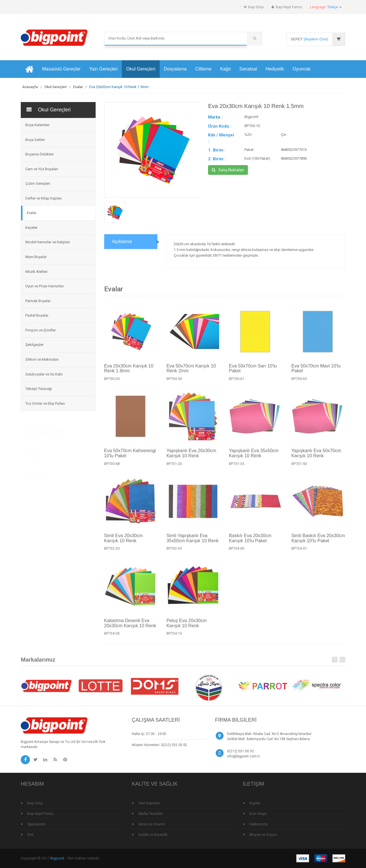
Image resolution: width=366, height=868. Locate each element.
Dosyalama (175, 69)
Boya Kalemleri (37, 125)
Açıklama (122, 241)
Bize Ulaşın (258, 814)
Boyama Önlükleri (40, 154)
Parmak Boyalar (38, 301)
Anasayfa (30, 87)
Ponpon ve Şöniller (41, 330)
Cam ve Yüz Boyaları (42, 169)
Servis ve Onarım (152, 824)
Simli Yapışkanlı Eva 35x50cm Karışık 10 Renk (193, 541)
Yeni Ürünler (34, 450)
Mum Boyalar (36, 257)
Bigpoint (57, 858)
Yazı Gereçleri (103, 69)
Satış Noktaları (228, 170)
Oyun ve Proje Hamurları (45, 286)
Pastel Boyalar (37, 315)
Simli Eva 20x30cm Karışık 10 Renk (124, 541)
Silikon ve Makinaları (42, 359)
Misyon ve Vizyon (263, 835)
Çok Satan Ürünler (39, 461)
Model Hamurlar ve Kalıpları (48, 242)
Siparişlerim (36, 824)
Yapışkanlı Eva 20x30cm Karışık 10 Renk (191, 456)
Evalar (78, 87)
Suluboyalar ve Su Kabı (44, 374)
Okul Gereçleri (141, 69)
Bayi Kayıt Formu (289, 7)
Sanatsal (248, 69)
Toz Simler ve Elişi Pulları (45, 403)
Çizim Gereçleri (38, 183)
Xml (30, 835)
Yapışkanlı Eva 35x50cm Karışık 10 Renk (254, 456)
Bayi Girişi (256, 7)
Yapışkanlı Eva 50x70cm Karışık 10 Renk (316, 456)
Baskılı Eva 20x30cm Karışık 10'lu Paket (250, 541)
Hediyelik (275, 69)
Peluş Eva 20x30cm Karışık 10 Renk (187, 626)
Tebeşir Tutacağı (39, 389)
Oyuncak (302, 69)
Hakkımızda (259, 824)
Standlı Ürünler (36, 472)
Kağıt (225, 69)
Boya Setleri (35, 140)
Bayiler (255, 803)
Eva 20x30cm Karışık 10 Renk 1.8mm (129, 371)
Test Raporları (149, 803)
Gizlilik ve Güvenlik (153, 835)
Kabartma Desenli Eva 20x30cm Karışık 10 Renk (130, 626)
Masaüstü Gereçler (61, 69)
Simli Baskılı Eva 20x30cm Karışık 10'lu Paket (318, 541)
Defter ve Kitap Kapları (44, 198)
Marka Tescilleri (151, 814)
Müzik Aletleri (36, 272)
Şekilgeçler (34, 345)
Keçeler (31, 228)
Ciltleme (203, 69)
